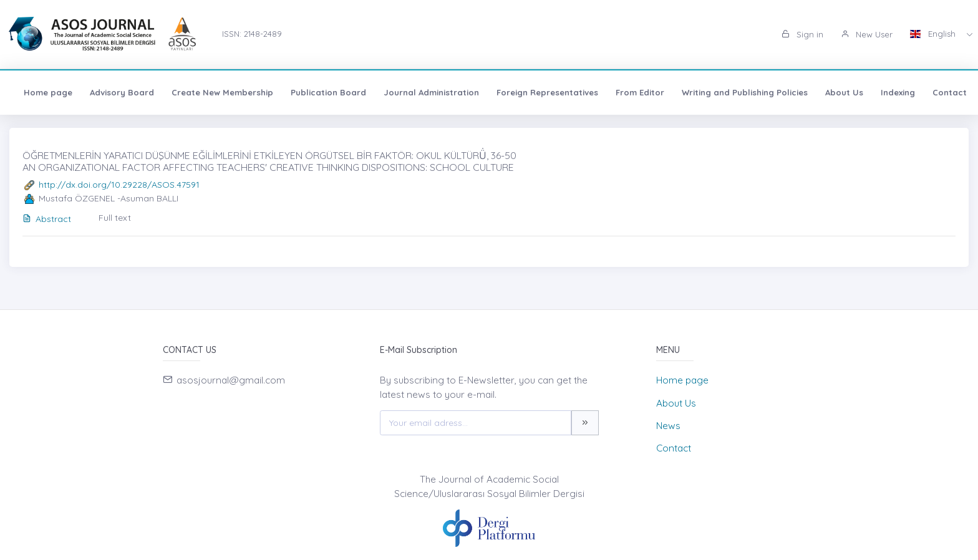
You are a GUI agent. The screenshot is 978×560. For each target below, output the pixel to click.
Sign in (802, 34)
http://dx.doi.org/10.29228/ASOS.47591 (119, 185)
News (668, 426)
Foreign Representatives (547, 92)
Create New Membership (222, 92)
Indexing (898, 92)
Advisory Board (122, 92)
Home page (48, 92)
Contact (950, 92)
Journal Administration (431, 92)
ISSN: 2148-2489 (252, 34)
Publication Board (328, 92)
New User (867, 34)
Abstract (47, 219)
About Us (844, 92)
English (934, 34)
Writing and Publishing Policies (745, 92)
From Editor (640, 92)
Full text (115, 218)
